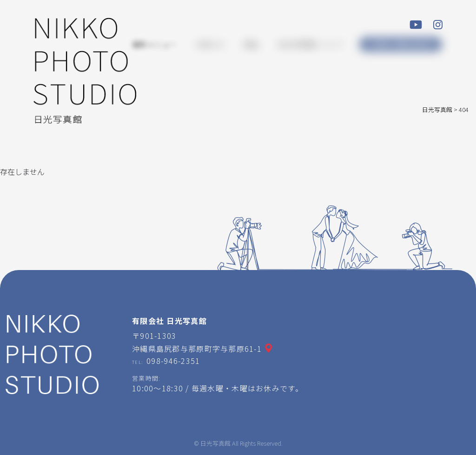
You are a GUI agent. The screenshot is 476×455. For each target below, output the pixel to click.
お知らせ (210, 44)
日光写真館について (311, 44)
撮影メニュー (154, 44)
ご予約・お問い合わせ (401, 44)
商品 (251, 44)
